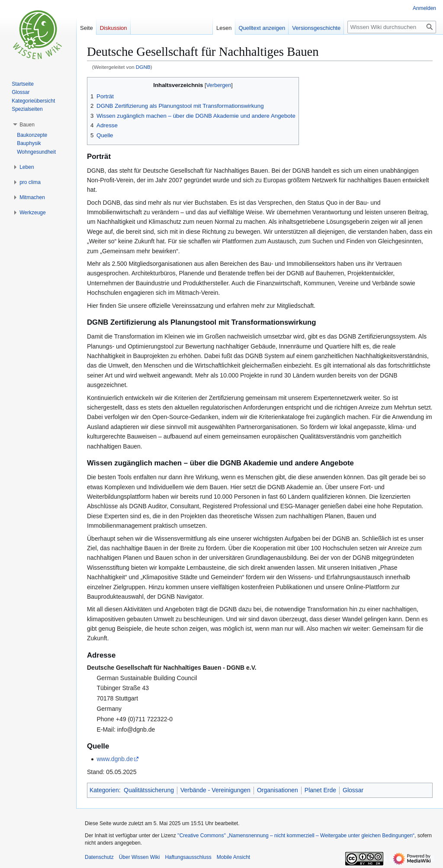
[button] (27, 125)
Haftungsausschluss (188, 857)
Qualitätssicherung (149, 790)
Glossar (353, 790)
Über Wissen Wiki (140, 857)
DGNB (143, 67)
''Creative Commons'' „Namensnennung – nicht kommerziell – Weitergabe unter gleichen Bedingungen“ (296, 836)
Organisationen (278, 790)
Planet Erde (320, 790)
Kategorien (104, 790)
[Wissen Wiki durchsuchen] (392, 27)
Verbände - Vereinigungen (215, 790)
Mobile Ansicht (233, 857)
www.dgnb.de (115, 759)
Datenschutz (99, 857)
